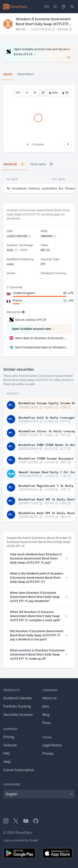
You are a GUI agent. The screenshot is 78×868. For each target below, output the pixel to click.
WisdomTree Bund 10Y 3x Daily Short (47, 513)
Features (10, 745)
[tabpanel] (39, 119)
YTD (18, 93)
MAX (53, 93)
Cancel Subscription (19, 770)
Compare (35, 144)
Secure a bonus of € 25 (31, 320)
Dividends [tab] (14, 164)
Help (7, 762)
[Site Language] (47, 7)
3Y (35, 93)
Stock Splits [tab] (42, 164)
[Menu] (72, 7)
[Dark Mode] (55, 7)
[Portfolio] (63, 7)
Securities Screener (18, 715)
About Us (50, 698)
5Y (43, 93)
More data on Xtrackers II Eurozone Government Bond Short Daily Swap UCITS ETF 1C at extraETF (41, 338)
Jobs (46, 706)
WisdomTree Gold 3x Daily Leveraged (47, 417)
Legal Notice (52, 745)
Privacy (48, 753)
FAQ (6, 753)
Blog (46, 715)
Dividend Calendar (18, 698)
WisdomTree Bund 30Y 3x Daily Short (47, 499)
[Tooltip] (23, 312)
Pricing (9, 737)
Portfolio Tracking (17, 706)
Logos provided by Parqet (21, 840)
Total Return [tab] (26, 74)
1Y (27, 93)
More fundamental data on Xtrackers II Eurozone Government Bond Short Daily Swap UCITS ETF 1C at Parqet (41, 347)
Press (47, 723)
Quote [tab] (8, 74)
